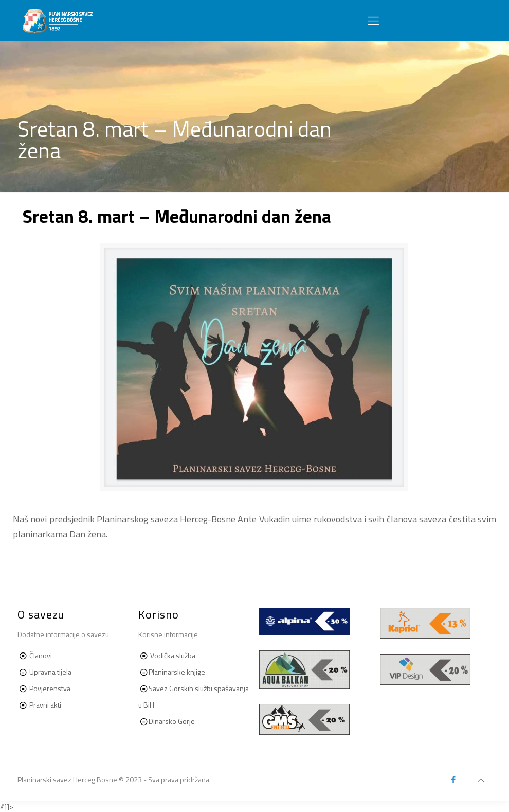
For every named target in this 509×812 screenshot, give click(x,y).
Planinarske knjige (177, 672)
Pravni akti (44, 705)
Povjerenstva (50, 688)
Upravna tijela (50, 672)
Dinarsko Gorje (172, 721)
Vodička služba (173, 655)
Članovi (41, 655)
